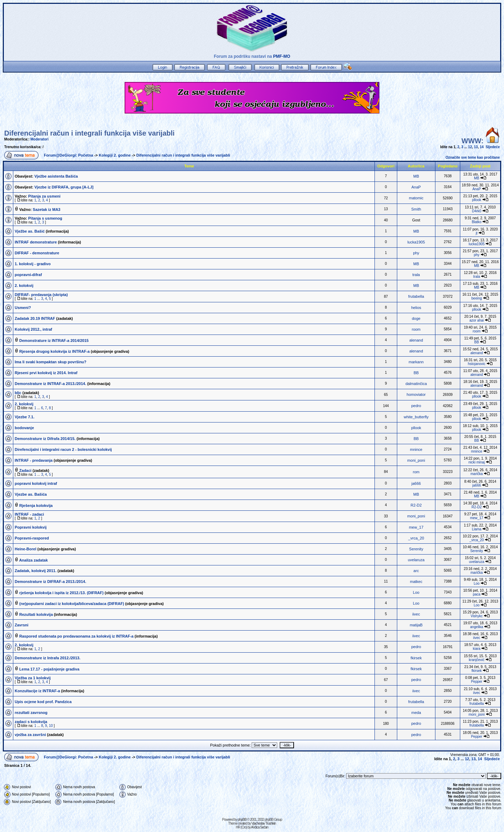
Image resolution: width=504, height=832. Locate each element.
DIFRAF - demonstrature (37, 253)
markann (416, 362)
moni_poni (416, 460)
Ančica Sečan (260, 827)
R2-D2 (416, 505)
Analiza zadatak (34, 560)
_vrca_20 (416, 538)
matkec (416, 582)
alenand (416, 340)
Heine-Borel (26, 549)
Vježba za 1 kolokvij (33, 678)
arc (416, 571)
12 (470, 147)
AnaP (416, 187)
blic (18, 393)
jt (477, 233)
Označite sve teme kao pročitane (473, 157)
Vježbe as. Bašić (30, 231)
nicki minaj (477, 462)
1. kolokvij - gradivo (33, 264)
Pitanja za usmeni (44, 196)
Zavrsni (22, 625)
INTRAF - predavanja (34, 460)
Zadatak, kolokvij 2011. (36, 571)
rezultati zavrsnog (31, 713)
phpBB (242, 820)
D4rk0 (477, 211)
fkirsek (416, 658)
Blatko (477, 222)
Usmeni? (23, 308)
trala (416, 275)
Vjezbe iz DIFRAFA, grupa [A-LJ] (64, 187)
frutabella (416, 296)
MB (416, 176)
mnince (416, 449)
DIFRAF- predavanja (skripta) (41, 295)
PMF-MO (282, 56)
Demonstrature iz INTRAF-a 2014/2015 (54, 341)
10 (51, 726)
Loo (477, 583)
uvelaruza (416, 560)
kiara (477, 649)
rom (416, 472)
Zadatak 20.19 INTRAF (35, 318)
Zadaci (25, 470)
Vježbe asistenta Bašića (56, 176)
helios (416, 308)
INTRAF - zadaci (29, 514)
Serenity (416, 549)
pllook (477, 200)
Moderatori (40, 139)
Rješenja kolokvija (36, 506)
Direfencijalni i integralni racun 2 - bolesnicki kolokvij (63, 449)
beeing (477, 298)
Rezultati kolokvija (36, 614)
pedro (416, 406)
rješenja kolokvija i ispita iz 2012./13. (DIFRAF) (61, 593)
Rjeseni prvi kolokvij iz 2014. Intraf (46, 373)
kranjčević (477, 660)
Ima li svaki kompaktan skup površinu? (51, 362)
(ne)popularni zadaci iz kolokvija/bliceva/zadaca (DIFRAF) (72, 604)
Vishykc (477, 616)
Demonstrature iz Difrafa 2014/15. (45, 439)
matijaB (416, 625)
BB (477, 342)
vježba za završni (30, 735)
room (416, 329)
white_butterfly (416, 417)
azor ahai (477, 320)
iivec (416, 614)
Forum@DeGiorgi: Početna (68, 155)
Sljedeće (493, 147)
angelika (477, 627)
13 (476, 147)
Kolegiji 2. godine (115, 155)
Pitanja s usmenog (45, 218)
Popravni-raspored (32, 538)
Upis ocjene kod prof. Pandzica (43, 702)
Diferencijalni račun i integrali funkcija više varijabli (89, 133)
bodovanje (24, 428)
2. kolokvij (24, 286)
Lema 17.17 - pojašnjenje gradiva (49, 669)
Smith (416, 209)
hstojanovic (477, 364)
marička (477, 474)
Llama (477, 529)
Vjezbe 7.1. (24, 417)
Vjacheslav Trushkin (264, 823)
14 (482, 147)
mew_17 (477, 518)
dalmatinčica (416, 384)
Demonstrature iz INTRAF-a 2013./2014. (50, 384)
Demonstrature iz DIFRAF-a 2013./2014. (50, 582)
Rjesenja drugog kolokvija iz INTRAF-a (54, 351)
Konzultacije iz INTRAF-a (37, 691)
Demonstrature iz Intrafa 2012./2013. (48, 658)
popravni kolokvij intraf (36, 483)
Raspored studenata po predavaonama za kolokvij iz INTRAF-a (76, 636)
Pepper (477, 682)
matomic (416, 198)
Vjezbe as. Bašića (31, 494)
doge (416, 318)
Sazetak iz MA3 (47, 209)
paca (477, 594)
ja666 (416, 483)
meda (416, 713)
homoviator (416, 394)
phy (416, 253)
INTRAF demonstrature (36, 242)
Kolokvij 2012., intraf (33, 329)
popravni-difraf (28, 275)
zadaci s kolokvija (31, 722)
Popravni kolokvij (31, 527)
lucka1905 (416, 242)
